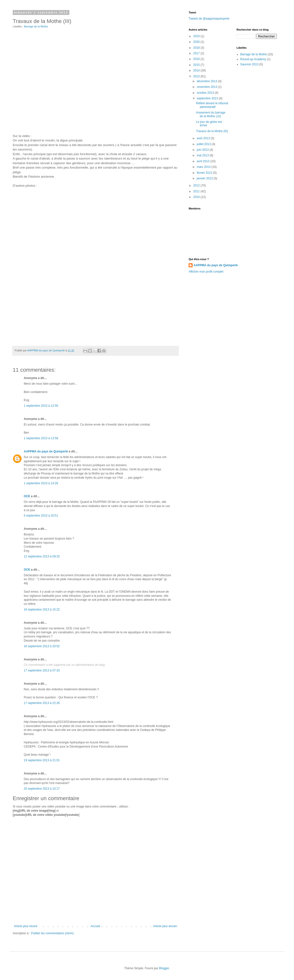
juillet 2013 (204, 144)
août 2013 (204, 138)
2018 (197, 48)
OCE (27, 496)
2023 (197, 36)
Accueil (95, 926)
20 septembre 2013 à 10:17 (42, 789)
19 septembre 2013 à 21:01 (42, 760)
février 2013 (205, 173)
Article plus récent (26, 926)
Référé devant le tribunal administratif (212, 105)
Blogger (164, 968)
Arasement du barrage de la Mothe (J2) (211, 114)
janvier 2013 (205, 178)
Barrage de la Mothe (36, 26)
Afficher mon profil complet (206, 272)
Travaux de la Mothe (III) (212, 131)
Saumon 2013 (250, 64)
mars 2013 (204, 167)
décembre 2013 (207, 81)
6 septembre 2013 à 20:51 (41, 516)
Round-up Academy (253, 59)
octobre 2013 (206, 93)
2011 (197, 191)
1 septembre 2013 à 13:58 (41, 438)
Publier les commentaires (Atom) (52, 933)
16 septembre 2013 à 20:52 (42, 646)
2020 (197, 42)
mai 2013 (203, 155)
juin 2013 (203, 150)
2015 (197, 65)
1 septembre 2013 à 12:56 (41, 406)
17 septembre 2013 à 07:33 (42, 670)
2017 (197, 53)
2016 (197, 59)
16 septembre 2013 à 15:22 (42, 610)
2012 (197, 185)
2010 (197, 197)
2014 (197, 70)
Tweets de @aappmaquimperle (209, 19)
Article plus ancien (165, 926)
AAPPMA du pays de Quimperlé (46, 451)
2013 (197, 76)
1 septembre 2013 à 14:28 (41, 483)
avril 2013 (203, 161)
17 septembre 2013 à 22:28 (42, 703)
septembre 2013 (208, 98)
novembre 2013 (207, 87)
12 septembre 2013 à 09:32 (42, 556)
